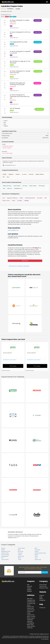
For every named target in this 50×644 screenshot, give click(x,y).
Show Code (39, 109)
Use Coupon (38, 61)
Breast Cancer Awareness (31, 619)
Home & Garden (5, 555)
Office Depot (42, 186)
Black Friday (30, 625)
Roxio (4, 198)
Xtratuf (14, 201)
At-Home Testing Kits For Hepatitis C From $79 (20, 52)
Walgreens (11, 174)
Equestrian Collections (12, 198)
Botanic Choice (6, 201)
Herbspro (18, 174)
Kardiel (21, 198)
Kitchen (36, 555)
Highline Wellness (40, 174)
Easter (29, 605)
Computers (37, 550)
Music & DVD (21, 556)
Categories (42, 600)
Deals (41, 597)
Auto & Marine (21, 548)
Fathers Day (30, 608)
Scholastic (20, 201)
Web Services (38, 560)
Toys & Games (5, 560)
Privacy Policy (43, 585)
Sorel (4, 188)
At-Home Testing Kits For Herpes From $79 (20, 21)
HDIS (4, 177)
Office (36, 556)
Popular (7, 17)
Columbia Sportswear (30, 198)
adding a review (34, 250)
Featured (29, 586)
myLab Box (31, 174)
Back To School (31, 616)
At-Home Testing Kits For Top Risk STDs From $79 (20, 72)
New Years (30, 599)
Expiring (14, 17)
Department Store (6, 551)
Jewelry (20, 555)
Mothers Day (30, 607)
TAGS (45, 198)
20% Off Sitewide (15, 108)
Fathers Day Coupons (8, 146)
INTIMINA (4, 174)
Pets (2, 558)
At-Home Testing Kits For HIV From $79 (20, 33)
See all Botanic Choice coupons (10, 360)
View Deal (37, 83)
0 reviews (18, 9)
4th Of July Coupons (8, 153)
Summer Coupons (7, 148)
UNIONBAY (27, 201)
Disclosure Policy (44, 588)
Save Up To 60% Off (7, 353)
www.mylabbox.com (13, 230)
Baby (36, 548)
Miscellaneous (5, 556)
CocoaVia (24, 174)
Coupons (42, 595)
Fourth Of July (31, 610)
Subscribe (45, 572)
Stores (41, 599)
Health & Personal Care (40, 553)
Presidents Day (31, 600)
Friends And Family (30, 612)
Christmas (30, 628)
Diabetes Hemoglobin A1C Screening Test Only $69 (18, 84)
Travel (20, 560)
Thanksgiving (30, 623)
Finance (37, 551)
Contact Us (42, 608)
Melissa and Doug (7, 186)
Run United (40, 198)
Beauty (3, 550)
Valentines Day (31, 602)
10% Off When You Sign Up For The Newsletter (20, 62)
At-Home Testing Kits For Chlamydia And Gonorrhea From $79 (20, 96)
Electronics (21, 551)
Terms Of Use (43, 586)
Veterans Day (31, 615)
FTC (17, 538)
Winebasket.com (18, 188)
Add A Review (25, 261)
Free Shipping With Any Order (19, 42)
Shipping (29, 591)
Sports (20, 558)
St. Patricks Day (31, 603)
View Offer (38, 20)
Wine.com (10, 188)
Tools (36, 558)
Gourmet (20, 553)
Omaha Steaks (17, 186)
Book (19, 550)
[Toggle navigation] (47, 2)
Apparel (3, 548)
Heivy (8, 177)
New (11, 17)
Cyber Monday (31, 626)
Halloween (30, 621)
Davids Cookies (33, 186)
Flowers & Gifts (5, 553)
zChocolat (25, 186)
